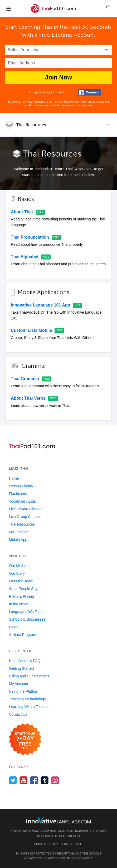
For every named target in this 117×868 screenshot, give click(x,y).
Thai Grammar (25, 379)
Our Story (17, 573)
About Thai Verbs (28, 398)
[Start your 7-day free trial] (25, 740)
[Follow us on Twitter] (13, 780)
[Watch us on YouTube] (24, 780)
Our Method (19, 566)
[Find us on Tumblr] (45, 780)
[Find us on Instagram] (55, 780)
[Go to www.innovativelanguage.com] (58, 820)
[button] (109, 8)
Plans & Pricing (21, 596)
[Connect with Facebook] (90, 92)
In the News (19, 604)
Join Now (58, 77)
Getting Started (21, 668)
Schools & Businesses (27, 619)
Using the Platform (24, 691)
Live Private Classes (26, 509)
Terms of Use (61, 102)
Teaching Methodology (27, 699)
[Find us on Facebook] (34, 780)
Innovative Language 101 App (40, 305)
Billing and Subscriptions (29, 676)
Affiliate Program (23, 635)
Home (14, 478)
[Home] (54, 12)
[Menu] (8, 8)
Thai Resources (31, 125)
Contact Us (18, 714)
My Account (18, 684)
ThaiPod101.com (67, 836)
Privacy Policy (78, 102)
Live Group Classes (25, 517)
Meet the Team (21, 581)
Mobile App (18, 540)
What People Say (23, 589)
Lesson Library (21, 486)
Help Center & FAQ (25, 661)
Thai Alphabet (25, 257)
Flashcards (18, 494)
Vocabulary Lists (22, 501)
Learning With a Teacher (29, 707)
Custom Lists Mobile (31, 330)
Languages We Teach (27, 612)
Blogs (14, 627)
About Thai (22, 212)
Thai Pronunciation (30, 237)
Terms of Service (69, 858)
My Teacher (18, 532)
